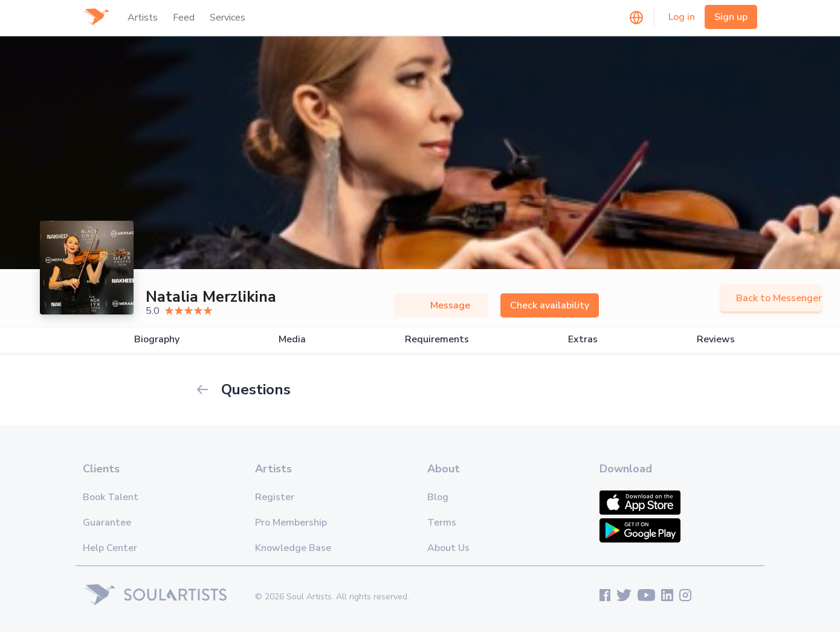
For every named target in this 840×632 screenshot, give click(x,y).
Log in (682, 17)
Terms (442, 523)
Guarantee (107, 523)
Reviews (716, 340)
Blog (438, 497)
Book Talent (111, 497)
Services (228, 18)
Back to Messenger (771, 298)
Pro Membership (291, 523)
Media (292, 340)
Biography (157, 340)
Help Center (110, 548)
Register (275, 497)
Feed (184, 18)
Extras (583, 340)
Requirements (437, 340)
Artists (143, 18)
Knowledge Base (293, 548)
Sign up (731, 17)
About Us (448, 548)
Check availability (550, 305)
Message (441, 305)
